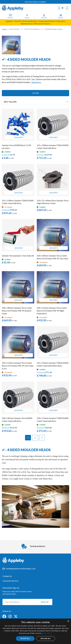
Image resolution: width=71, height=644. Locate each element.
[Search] (27, 15)
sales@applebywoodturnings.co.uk (21, 568)
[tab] (35, 577)
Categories (7, 576)
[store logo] (13, 8)
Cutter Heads (14, 29)
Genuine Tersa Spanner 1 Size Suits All (18, 256)
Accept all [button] (25, 638)
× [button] (68, 621)
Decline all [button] (46, 638)
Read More (36, 82)
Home (4, 29)
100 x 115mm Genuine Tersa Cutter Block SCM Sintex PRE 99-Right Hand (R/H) (52, 311)
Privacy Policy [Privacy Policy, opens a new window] (47, 633)
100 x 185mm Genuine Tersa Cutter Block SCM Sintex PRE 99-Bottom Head (17, 311)
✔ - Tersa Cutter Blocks (30, 29)
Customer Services (10, 581)
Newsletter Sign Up (11, 588)
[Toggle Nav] (10, 15)
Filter (36, 93)
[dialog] (35, 631)
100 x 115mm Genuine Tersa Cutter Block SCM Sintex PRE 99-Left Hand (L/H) (18, 366)
